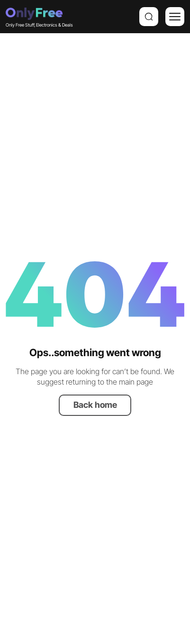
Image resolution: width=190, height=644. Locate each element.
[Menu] (175, 17)
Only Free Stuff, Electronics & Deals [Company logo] (34, 16)
